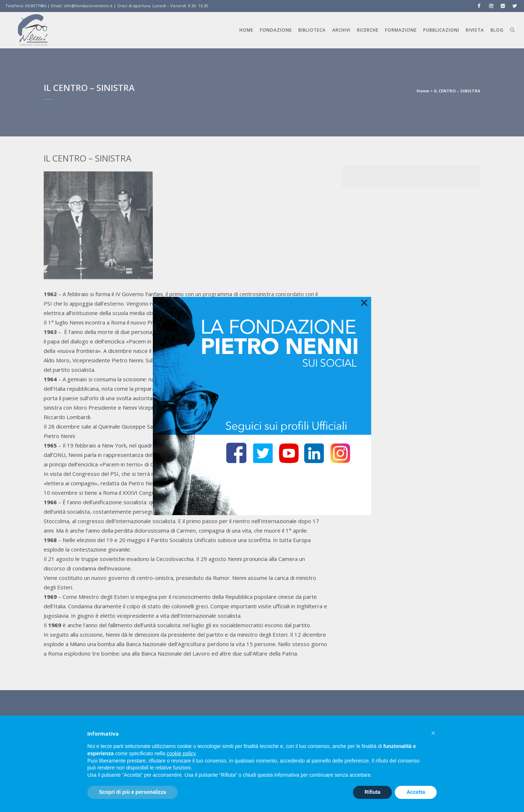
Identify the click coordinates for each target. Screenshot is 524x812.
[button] (433, 733)
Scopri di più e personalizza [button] (132, 792)
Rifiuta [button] (373, 792)
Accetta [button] (416, 792)
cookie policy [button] (181, 753)
